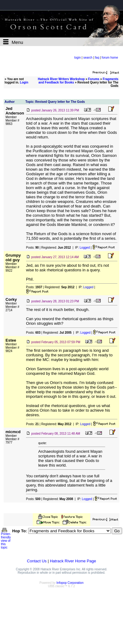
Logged (85, 248)
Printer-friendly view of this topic (6, 539)
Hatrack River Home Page (73, 561)
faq (97, 58)
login (78, 58)
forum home (110, 58)
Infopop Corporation (70, 583)
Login (24, 82)
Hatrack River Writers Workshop (61, 79)
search (88, 58)
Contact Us (37, 561)
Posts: (32, 248)
